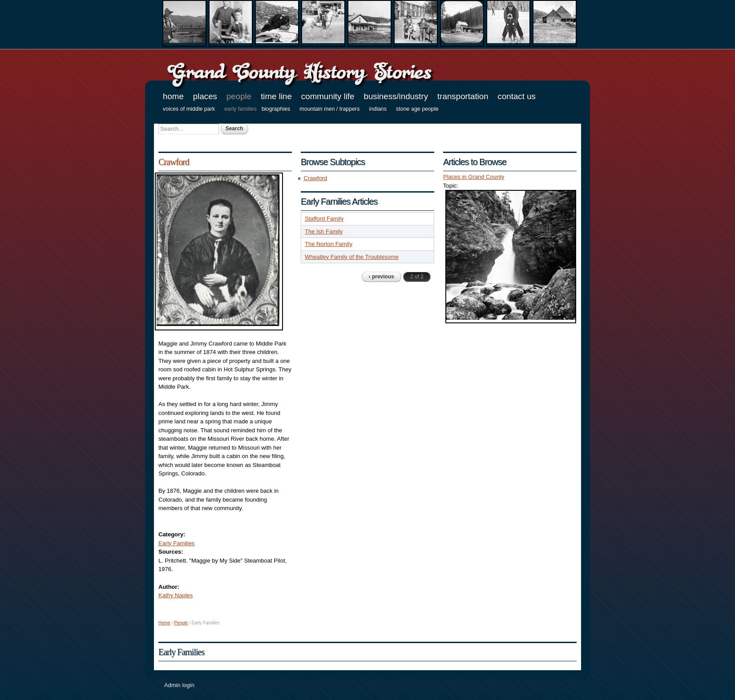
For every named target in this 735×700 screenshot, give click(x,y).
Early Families (240, 109)
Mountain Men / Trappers (329, 109)
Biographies (276, 109)
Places (205, 96)
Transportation (463, 96)
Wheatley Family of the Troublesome (352, 257)
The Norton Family (329, 244)
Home (173, 96)
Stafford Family (324, 219)
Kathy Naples (176, 595)
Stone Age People (417, 109)
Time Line (276, 96)
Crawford (174, 162)
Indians (378, 109)
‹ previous (382, 277)
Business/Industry (396, 96)
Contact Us (517, 96)
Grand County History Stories (299, 71)
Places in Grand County (474, 177)
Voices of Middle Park (189, 109)
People (239, 96)
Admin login (179, 685)
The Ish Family (324, 231)
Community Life (328, 96)
